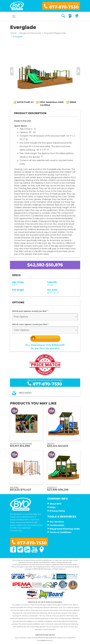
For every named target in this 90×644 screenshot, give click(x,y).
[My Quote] (70, 16)
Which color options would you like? (31, 324)
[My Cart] (77, 16)
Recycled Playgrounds (55, 33)
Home (14, 33)
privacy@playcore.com (45, 640)
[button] (12, 71)
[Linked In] (28, 552)
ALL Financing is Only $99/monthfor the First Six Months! (45, 347)
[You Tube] (35, 552)
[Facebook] (13, 552)
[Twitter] (20, 552)
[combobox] (45, 317)
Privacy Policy (35, 627)
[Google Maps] (42, 552)
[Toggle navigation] (14, 16)
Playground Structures (30, 33)
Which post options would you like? (30, 311)
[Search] (63, 16)
